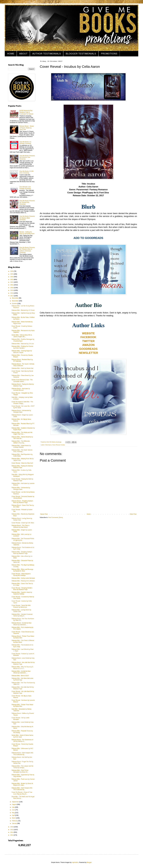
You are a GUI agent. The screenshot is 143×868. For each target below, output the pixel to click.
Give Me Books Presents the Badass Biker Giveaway (27, 218)
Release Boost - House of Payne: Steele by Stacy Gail (27, 128)
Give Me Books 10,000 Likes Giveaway (26, 172)
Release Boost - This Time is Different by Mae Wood (21, 526)
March (14, 818)
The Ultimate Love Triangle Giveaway (25, 188)
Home (89, 514)
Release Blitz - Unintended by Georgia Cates (21, 488)
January (15, 823)
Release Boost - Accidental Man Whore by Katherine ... (22, 624)
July (13, 807)
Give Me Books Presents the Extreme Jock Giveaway (27, 157)
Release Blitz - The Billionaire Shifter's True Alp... (21, 442)
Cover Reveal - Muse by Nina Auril (22, 463)
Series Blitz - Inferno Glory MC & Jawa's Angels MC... (22, 336)
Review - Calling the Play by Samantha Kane (27, 233)
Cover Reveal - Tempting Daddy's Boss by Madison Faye (22, 589)
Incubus (63, 445)
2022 (12, 282)
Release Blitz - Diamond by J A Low (23, 344)
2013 (12, 835)
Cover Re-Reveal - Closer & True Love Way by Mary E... (22, 793)
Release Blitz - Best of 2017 (20, 676)
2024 (12, 277)
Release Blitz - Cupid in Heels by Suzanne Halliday (22, 593)
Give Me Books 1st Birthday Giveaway (25, 143)
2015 (12, 830)
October (15, 304)
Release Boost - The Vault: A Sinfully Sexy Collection (23, 365)
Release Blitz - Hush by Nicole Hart (22, 368)
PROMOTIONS (109, 54)
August (14, 804)
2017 (12, 296)
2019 (12, 290)
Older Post (133, 514)
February (15, 821)
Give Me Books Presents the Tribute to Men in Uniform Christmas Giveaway (27, 250)
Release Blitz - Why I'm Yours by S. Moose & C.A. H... (23, 668)
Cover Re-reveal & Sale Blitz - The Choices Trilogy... (22, 402)
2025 (12, 274)
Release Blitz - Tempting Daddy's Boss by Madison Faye (22, 553)
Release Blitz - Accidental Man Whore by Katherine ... (21, 672)
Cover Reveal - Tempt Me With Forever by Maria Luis (21, 606)
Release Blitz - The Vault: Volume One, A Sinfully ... (22, 451)
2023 (12, 280)
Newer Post (44, 514)
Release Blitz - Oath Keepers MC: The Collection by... (22, 789)
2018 (12, 293)
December (15, 298)
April (14, 815)
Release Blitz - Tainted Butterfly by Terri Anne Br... (22, 438)
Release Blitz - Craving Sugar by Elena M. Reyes (22, 352)
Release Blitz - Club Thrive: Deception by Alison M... (20, 771)
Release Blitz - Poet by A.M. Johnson (23, 581)
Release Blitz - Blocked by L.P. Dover (23, 310)
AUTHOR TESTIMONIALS (47, 54)
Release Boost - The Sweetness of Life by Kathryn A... (22, 740)
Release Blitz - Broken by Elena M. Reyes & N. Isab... (22, 784)
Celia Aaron (48, 445)
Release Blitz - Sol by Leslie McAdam (23, 578)
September (16, 802)
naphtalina (75, 862)
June (14, 810)
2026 (12, 271)
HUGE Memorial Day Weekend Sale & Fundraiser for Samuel (26, 112)
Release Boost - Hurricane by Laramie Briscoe (21, 389)
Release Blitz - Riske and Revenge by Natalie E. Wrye (22, 570)
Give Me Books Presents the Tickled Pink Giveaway (27, 202)
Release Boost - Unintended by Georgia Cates (21, 411)
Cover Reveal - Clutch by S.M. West (23, 523)
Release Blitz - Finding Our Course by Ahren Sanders (22, 347)
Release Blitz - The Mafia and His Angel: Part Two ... (22, 433)
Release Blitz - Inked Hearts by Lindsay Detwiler (21, 446)
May (13, 813)
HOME (11, 54)
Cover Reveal (56, 445)
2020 (12, 288)
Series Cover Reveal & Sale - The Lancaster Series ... (22, 381)
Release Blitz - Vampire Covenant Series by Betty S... (22, 615)
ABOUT (23, 54)
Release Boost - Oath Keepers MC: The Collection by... (23, 754)
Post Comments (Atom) (56, 517)
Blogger (89, 862)
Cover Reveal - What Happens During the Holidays (21, 575)
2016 (12, 827)
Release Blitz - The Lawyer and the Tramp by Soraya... (22, 767)
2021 (12, 285)
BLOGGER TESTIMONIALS (81, 54)
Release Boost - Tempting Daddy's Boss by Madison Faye (22, 502)
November (15, 301)
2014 (12, 832)
